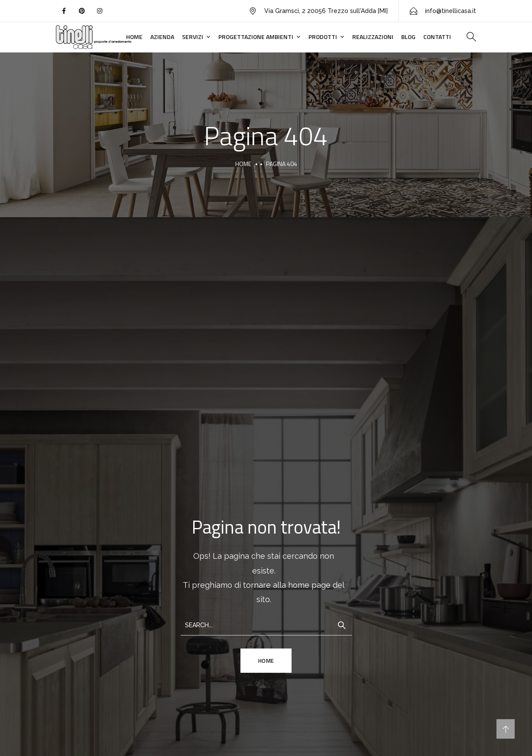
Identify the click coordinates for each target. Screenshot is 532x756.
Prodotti (323, 37)
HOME (266, 661)
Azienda (162, 37)
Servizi (193, 37)
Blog (408, 37)
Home (134, 37)
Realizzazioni (373, 37)
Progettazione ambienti (256, 37)
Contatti (437, 37)
